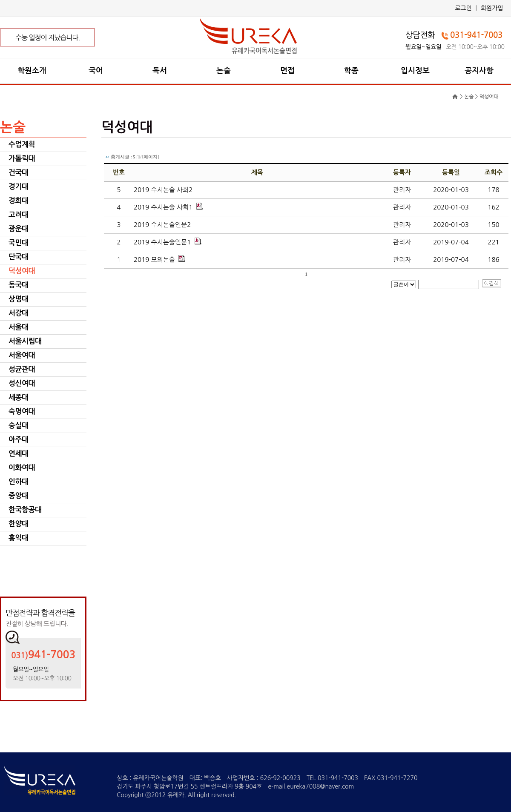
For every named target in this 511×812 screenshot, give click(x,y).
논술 (224, 71)
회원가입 (492, 8)
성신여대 (22, 383)
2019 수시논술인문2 (162, 225)
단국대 (18, 257)
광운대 (18, 229)
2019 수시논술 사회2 (163, 190)
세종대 (18, 397)
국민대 (18, 243)
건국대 (18, 173)
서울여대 (22, 355)
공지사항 (479, 71)
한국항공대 (25, 510)
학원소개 (32, 71)
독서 (160, 71)
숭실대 (18, 426)
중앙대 (18, 496)
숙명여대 (22, 412)
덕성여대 (22, 271)
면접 (287, 71)
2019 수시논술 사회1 (163, 207)
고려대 (18, 215)
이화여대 (22, 468)
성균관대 (22, 369)
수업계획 (22, 145)
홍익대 (18, 538)
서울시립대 (25, 341)
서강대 (18, 313)
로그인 (463, 8)
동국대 (18, 285)
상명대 (18, 299)
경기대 (18, 187)
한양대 (18, 524)
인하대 (18, 482)
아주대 (18, 440)
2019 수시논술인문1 (162, 242)
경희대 (18, 201)
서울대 (18, 327)
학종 (351, 71)
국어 (96, 71)
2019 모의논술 (154, 260)
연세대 (18, 454)
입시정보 (415, 71)
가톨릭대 (22, 159)
